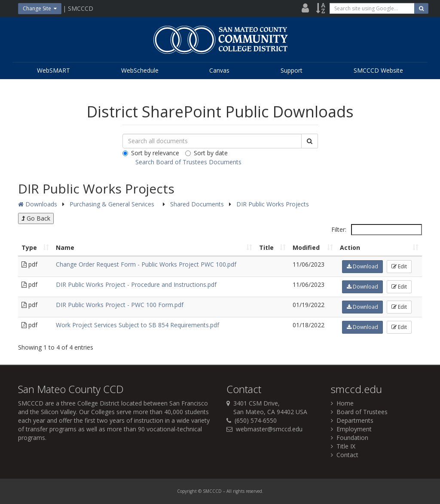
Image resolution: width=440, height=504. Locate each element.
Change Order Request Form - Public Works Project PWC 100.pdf (146, 264)
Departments (352, 420)
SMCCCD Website (378, 70)
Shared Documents (198, 204)
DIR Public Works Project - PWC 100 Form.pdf (120, 305)
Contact (345, 455)
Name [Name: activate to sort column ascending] (65, 247)
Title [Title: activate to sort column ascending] (266, 247)
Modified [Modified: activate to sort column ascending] (306, 247)
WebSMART (53, 70)
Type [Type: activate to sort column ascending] (29, 247)
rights (239, 491)
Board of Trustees (359, 412)
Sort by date (206, 153)
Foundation (350, 438)
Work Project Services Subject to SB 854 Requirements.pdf (137, 325)
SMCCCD (31, 403)
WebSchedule (140, 70)
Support (292, 70)
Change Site (40, 8)
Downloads (38, 204)
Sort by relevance (151, 153)
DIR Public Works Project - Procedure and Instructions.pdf (136, 284)
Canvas (219, 70)
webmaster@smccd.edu (269, 429)
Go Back (36, 218)
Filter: (377, 230)
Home (342, 403)
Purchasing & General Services (113, 204)
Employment (351, 429)
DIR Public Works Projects (273, 204)
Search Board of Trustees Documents (188, 162)
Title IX (343, 446)
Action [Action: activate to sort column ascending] (350, 247)
